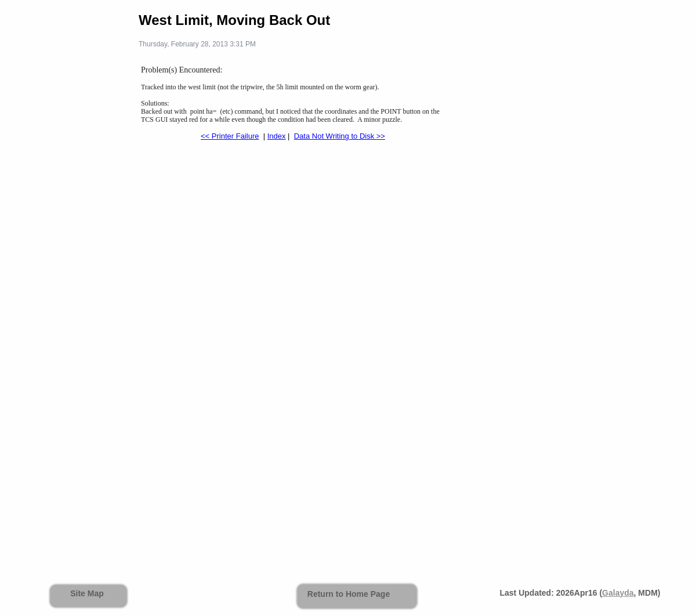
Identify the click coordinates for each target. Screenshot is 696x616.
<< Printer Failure (230, 136)
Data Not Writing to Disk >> (340, 136)
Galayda (618, 593)
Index (277, 136)
